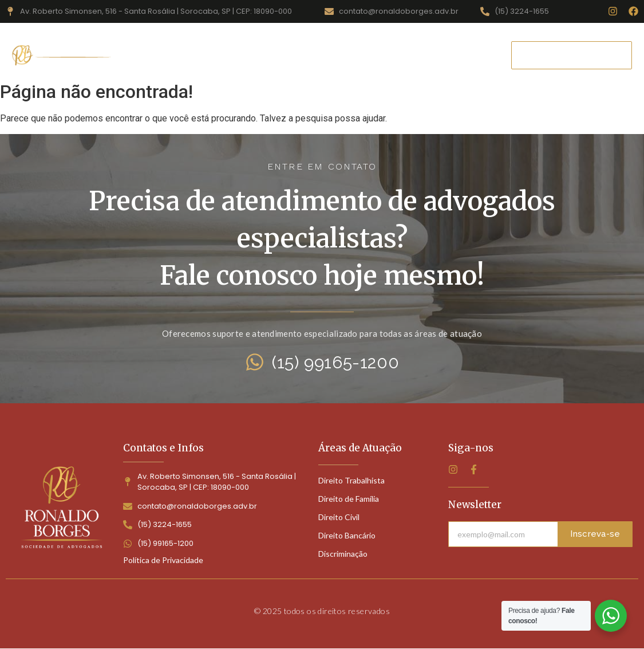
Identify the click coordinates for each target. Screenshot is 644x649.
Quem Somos (328, 55)
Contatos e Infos (163, 448)
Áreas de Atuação (238, 55)
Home (165, 55)
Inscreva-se (595, 534)
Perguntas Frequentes (427, 55)
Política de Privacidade (163, 560)
